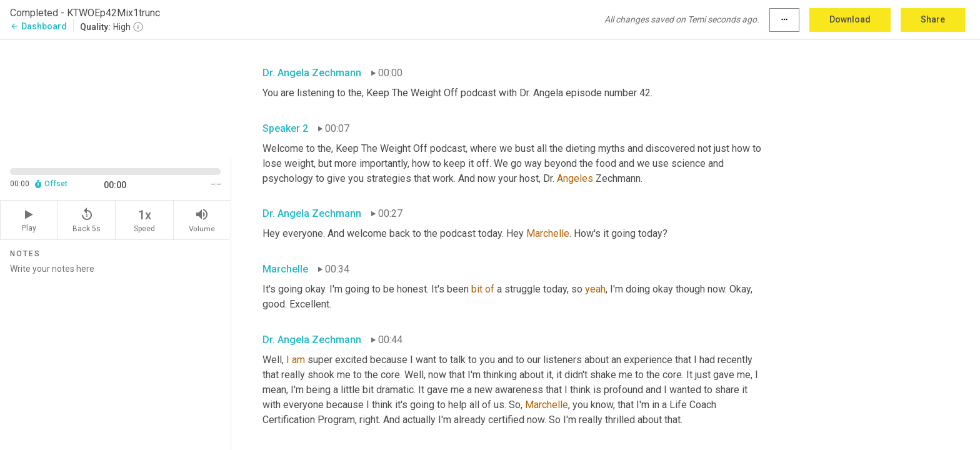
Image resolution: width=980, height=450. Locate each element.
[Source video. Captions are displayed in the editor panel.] (116, 98)
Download (850, 19)
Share (933, 19)
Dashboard (38, 26)
